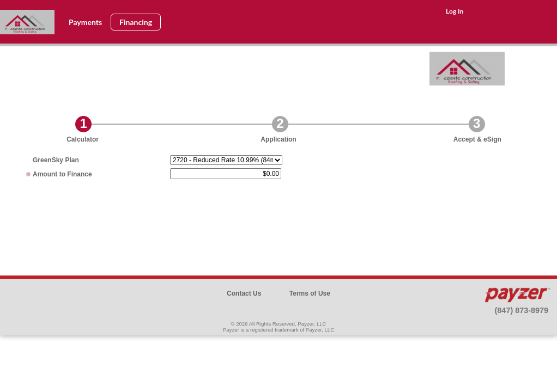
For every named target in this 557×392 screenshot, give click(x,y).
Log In (455, 11)
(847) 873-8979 (522, 310)
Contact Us (244, 293)
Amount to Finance (62, 174)
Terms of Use (310, 293)
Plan (56, 160)
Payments (85, 22)
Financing (136, 22)
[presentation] (278, 219)
